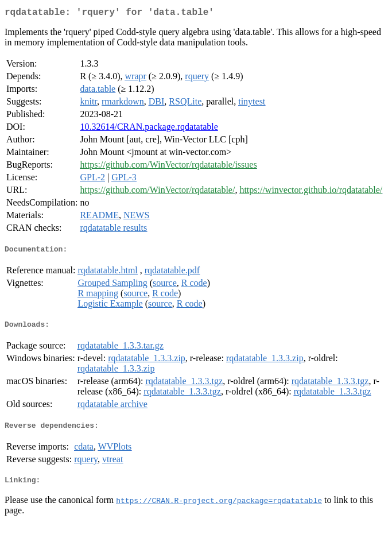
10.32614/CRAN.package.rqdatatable (149, 129)
